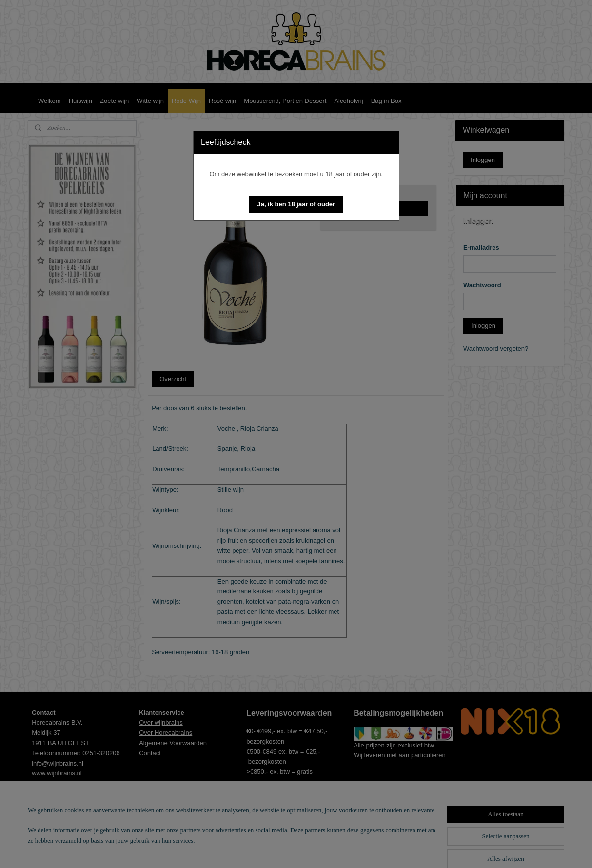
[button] (296, 204)
